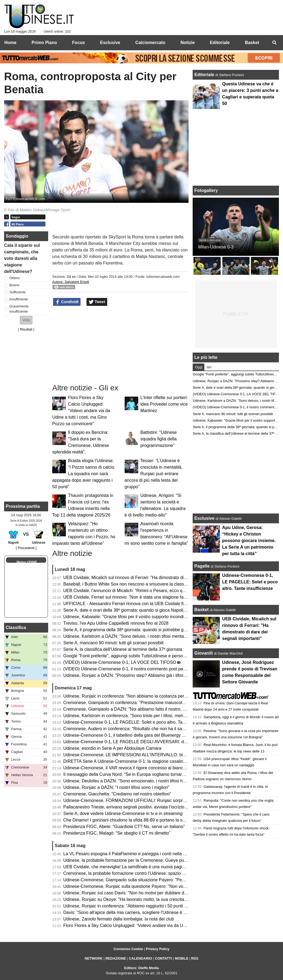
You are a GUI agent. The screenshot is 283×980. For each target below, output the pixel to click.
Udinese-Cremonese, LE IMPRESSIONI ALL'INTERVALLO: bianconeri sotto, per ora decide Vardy (158, 755)
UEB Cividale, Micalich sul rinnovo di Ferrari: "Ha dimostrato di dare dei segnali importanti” (150, 578)
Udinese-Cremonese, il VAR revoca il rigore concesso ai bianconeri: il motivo (137, 768)
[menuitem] (274, 43)
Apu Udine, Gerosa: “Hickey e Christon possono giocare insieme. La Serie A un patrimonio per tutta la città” (249, 541)
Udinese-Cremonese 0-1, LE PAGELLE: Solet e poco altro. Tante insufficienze (139, 722)
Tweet (97, 302)
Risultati (26, 329)
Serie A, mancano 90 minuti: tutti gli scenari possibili (113, 643)
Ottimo (15, 278)
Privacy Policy (158, 949)
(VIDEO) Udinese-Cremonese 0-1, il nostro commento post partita (127, 669)
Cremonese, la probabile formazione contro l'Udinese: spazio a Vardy (130, 873)
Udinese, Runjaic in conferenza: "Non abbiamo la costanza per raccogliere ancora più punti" (152, 696)
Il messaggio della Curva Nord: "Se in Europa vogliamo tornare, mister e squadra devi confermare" (158, 774)
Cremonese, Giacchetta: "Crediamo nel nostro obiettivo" (117, 794)
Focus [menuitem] (79, 43)
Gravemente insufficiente (19, 309)
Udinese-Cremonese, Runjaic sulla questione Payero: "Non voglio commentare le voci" (147, 886)
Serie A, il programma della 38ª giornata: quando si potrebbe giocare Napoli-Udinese (145, 630)
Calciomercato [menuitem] (150, 43)
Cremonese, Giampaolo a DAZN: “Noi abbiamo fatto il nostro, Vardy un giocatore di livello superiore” (160, 709)
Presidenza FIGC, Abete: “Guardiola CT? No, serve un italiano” (124, 827)
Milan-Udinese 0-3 (216, 247)
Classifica (16, 628)
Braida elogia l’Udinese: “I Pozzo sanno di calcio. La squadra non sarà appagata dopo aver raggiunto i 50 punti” (84, 474)
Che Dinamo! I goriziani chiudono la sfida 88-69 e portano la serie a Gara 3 (136, 820)
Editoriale (205, 75)
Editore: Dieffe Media (141, 968)
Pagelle (202, 566)
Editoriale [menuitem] (220, 43)
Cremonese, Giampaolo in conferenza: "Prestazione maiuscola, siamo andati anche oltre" (150, 703)
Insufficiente (19, 299)
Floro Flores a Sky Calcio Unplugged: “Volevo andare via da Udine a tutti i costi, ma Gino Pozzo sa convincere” (81, 411)
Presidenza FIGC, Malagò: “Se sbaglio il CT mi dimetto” (117, 833)
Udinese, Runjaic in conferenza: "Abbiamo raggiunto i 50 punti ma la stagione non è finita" (150, 906)
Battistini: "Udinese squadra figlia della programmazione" (159, 439)
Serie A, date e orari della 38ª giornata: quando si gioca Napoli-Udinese (132, 610)
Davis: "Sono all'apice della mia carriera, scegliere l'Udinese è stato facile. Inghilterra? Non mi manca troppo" (168, 912)
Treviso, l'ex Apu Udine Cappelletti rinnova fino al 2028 (116, 623)
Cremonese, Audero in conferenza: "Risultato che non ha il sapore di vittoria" (137, 729)
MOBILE (182, 958)
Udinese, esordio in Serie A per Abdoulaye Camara (112, 748)
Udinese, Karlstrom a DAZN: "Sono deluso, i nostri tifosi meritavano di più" (135, 636)
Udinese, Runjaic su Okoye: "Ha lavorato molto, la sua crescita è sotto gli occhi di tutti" (147, 899)
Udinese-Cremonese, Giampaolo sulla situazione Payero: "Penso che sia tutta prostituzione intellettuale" (164, 880)
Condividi (67, 302)
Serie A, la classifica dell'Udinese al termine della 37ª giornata (123, 649)
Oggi (199, 367)
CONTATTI (163, 958)
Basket (201, 610)
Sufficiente (18, 292)
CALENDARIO (140, 958)
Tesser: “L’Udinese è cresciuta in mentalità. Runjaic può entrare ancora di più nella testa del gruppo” (154, 474)
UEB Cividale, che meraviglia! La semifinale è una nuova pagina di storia (133, 867)
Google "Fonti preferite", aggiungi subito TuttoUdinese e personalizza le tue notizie (143, 656)
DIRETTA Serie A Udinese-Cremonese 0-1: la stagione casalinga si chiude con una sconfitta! (153, 761)
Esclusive (204, 518)
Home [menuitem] (10, 43)
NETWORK (94, 958)
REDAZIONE (116, 958)
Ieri (209, 367)
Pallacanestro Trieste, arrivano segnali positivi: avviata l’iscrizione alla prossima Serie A (147, 807)
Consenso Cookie (128, 949)
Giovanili (204, 653)
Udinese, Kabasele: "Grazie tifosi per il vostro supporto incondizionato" (131, 617)
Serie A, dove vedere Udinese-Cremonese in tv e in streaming (123, 813)
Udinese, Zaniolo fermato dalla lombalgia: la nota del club (119, 919)
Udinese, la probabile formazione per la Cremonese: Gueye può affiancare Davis (141, 860)
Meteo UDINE (27, 562)
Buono (15, 285)
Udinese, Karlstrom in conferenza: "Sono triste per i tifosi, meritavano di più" (136, 716)
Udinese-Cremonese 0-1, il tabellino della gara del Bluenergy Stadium (131, 735)
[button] (26, 320)
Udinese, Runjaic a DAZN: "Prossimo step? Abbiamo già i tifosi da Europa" (135, 675)
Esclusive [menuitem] (110, 43)
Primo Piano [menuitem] (44, 43)
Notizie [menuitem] (187, 43)
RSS (195, 958)
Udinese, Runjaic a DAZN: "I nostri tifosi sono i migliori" (116, 787)
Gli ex (71, 277)
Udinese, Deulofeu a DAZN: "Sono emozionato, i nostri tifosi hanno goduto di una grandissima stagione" (164, 781)
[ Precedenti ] (26, 548)
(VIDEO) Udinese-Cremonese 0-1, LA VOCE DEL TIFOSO (120, 662)
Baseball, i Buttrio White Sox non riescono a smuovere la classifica (128, 584)
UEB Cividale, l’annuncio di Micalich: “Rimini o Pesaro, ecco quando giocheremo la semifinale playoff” (161, 591)
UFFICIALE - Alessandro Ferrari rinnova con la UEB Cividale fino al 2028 (134, 604)
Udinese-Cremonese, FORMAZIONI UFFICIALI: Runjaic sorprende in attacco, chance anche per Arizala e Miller (171, 800)
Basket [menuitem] (252, 43)
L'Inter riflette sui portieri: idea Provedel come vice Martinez (164, 404)
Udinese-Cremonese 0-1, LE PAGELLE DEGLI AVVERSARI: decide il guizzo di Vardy (146, 742)
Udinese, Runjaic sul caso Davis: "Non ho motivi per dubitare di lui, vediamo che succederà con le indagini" (167, 893)
